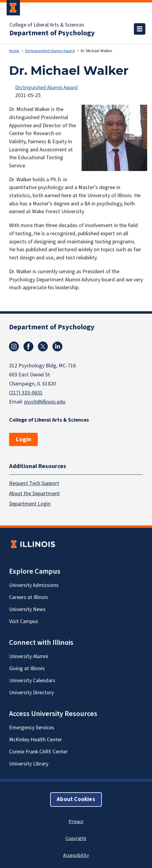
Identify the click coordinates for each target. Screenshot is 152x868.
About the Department (34, 493)
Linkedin (57, 347)
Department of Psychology (52, 33)
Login (23, 439)
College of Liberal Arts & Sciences (47, 25)
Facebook (28, 347)
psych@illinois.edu (45, 402)
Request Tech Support (34, 483)
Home (14, 51)
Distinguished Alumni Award (50, 51)
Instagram (14, 347)
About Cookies (76, 799)
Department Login (30, 504)
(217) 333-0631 (26, 393)
